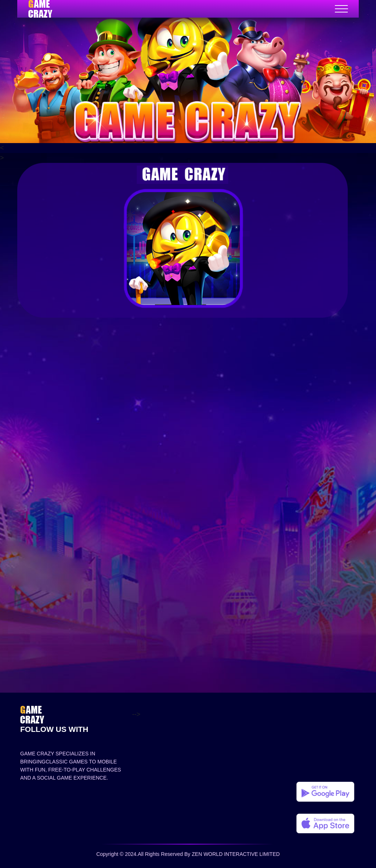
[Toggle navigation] (341, 9)
